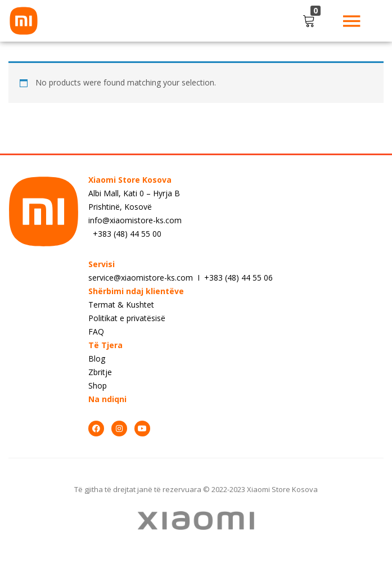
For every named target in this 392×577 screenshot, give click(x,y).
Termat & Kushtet (121, 305)
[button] (311, 21)
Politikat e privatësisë (127, 318)
